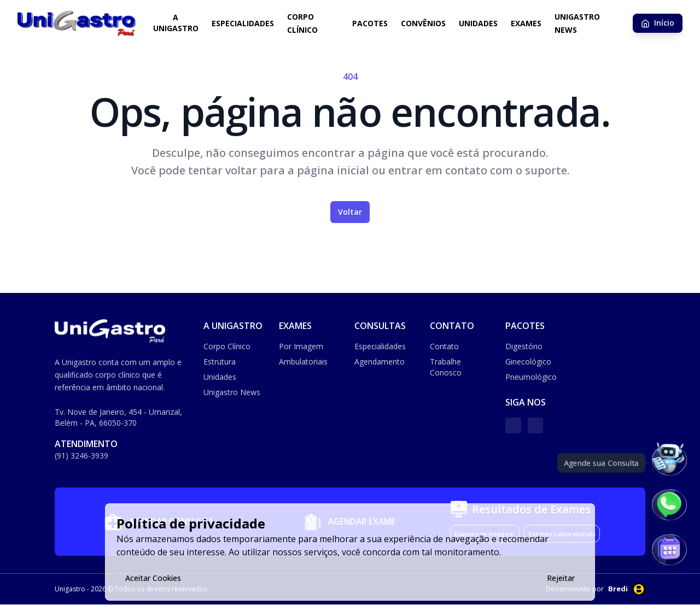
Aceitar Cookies (153, 578)
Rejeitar (561, 578)
